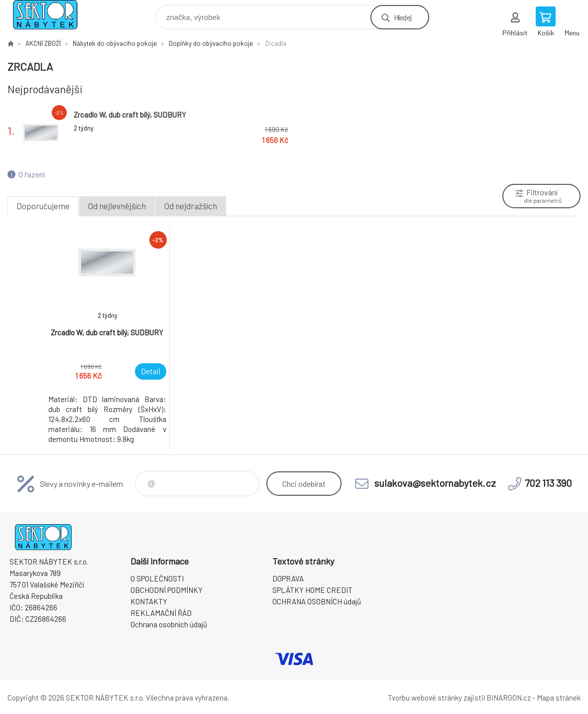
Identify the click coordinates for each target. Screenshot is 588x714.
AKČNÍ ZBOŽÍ (43, 43)
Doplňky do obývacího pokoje (211, 43)
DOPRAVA (288, 578)
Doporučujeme (43, 206)
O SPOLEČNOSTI (157, 578)
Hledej (403, 17)
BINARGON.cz (509, 698)
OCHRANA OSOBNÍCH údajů (317, 601)
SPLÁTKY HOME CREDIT (312, 590)
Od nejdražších (191, 206)
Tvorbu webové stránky (425, 698)
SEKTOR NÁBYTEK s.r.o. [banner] (52, 15)
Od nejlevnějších (117, 206)
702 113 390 (548, 483)
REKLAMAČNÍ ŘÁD (161, 613)
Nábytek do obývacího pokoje (115, 43)
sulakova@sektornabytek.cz (435, 483)
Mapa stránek (559, 698)
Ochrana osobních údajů (169, 624)
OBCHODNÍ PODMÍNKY (167, 590)
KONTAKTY (149, 601)
